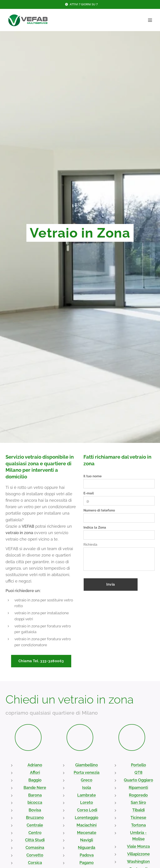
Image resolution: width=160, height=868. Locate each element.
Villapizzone (138, 854)
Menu (150, 20)
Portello (138, 765)
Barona (35, 795)
